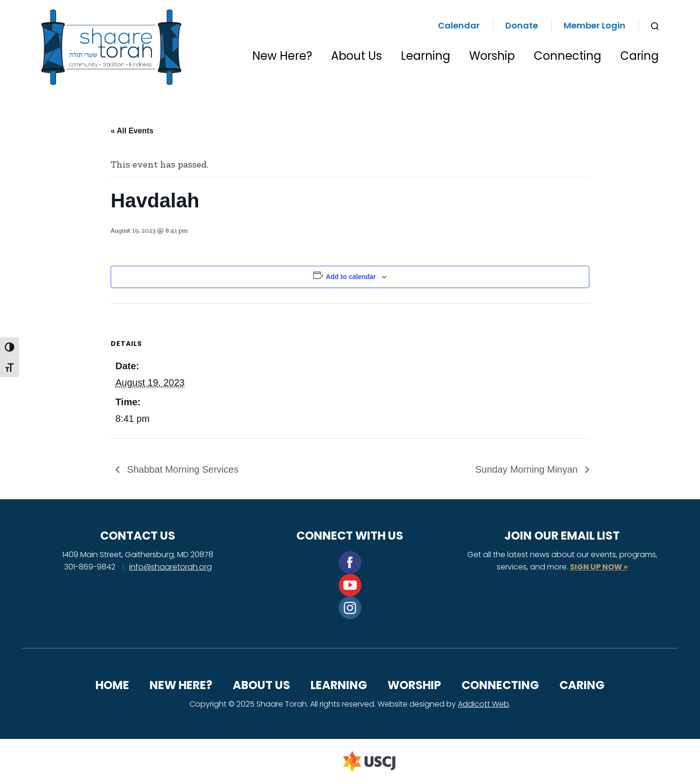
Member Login (595, 25)
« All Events (132, 131)
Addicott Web (483, 704)
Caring (639, 56)
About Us (356, 56)
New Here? (282, 56)
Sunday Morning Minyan (528, 469)
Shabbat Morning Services (181, 469)
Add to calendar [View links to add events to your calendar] (351, 277)
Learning (426, 56)
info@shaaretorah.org (170, 567)
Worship (492, 56)
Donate (522, 25)
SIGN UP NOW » (599, 567)
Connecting (568, 56)
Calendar (459, 25)
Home (112, 685)
